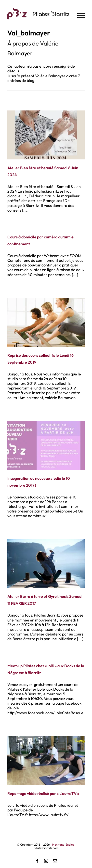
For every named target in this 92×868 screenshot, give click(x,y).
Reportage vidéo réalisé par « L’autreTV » (43, 793)
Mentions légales (63, 845)
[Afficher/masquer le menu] (81, 15)
